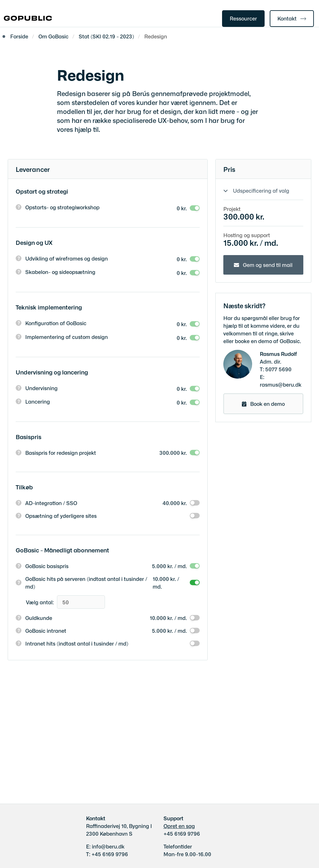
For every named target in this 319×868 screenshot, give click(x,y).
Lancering (38, 401)
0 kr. (182, 208)
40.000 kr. (175, 503)
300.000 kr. (173, 453)
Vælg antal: (40, 602)
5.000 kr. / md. (169, 566)
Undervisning (41, 388)
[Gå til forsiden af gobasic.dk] (26, 19)
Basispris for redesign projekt (61, 453)
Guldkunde (39, 618)
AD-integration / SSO (51, 503)
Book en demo (267, 404)
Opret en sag (179, 826)
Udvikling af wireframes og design (67, 258)
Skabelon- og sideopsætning (60, 272)
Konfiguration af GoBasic (56, 323)
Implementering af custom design (67, 337)
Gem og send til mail (268, 265)
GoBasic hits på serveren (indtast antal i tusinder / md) (86, 583)
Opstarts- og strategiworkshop (62, 207)
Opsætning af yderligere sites (61, 516)
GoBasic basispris (47, 566)
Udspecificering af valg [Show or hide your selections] (261, 190)
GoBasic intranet (46, 631)
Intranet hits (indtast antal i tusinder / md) (77, 643)
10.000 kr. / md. (166, 583)
